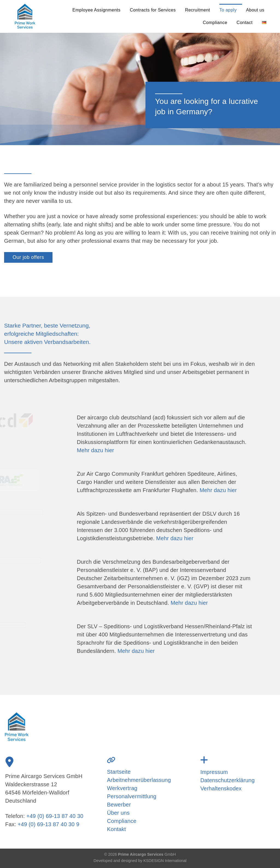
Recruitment (198, 10)
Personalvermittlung (132, 796)
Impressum (214, 772)
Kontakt (116, 829)
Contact (245, 23)
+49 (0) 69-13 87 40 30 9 (48, 824)
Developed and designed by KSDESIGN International (140, 861)
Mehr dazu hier (95, 450)
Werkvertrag (122, 788)
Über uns (118, 813)
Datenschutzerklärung (228, 780)
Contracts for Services (153, 10)
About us (255, 10)
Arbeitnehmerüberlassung (139, 780)
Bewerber (119, 805)
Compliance (215, 23)
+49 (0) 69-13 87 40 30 (55, 816)
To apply (228, 10)
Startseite (119, 772)
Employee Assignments (97, 10)
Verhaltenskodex (221, 788)
